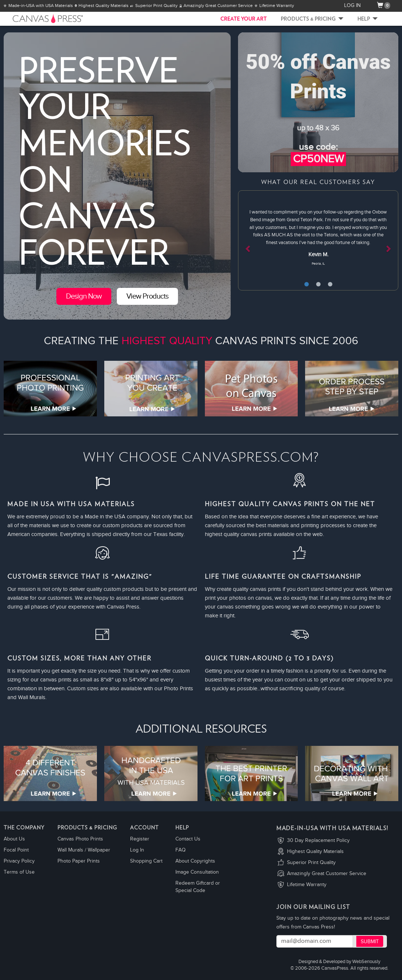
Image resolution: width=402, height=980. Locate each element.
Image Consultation (197, 872)
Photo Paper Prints (79, 861)
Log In (137, 850)
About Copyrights (195, 861)
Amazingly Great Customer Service (327, 874)
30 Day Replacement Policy (318, 840)
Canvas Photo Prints (80, 839)
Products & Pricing (312, 19)
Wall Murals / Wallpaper (84, 850)
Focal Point (16, 850)
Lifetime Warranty (307, 885)
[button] (250, 240)
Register (140, 839)
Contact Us (188, 839)
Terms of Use (19, 872)
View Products (147, 296)
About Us (14, 839)
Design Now (84, 296)
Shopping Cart (146, 861)
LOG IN (352, 6)
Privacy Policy (19, 861)
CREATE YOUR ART (244, 19)
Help (368, 19)
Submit (370, 942)
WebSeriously (366, 962)
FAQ (181, 850)
